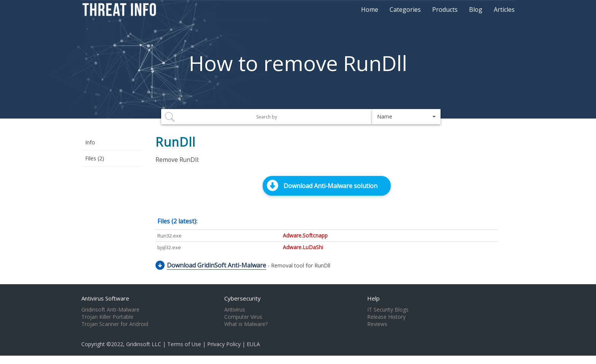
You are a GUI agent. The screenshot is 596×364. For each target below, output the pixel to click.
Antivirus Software (105, 298)
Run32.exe (170, 236)
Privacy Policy (224, 344)
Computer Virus (243, 317)
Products (445, 9)
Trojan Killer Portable (107, 317)
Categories (405, 9)
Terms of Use (184, 344)
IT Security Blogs (388, 310)
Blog (476, 9)
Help (373, 298)
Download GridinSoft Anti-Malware (216, 265)
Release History (386, 317)
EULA (253, 344)
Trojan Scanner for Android (115, 324)
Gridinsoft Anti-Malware (110, 310)
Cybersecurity (243, 298)
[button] (406, 117)
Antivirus (235, 310)
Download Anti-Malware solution (330, 186)
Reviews (377, 324)
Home (370, 9)
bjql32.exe (169, 247)
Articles (504, 9)
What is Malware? (246, 324)
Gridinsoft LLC (144, 344)
